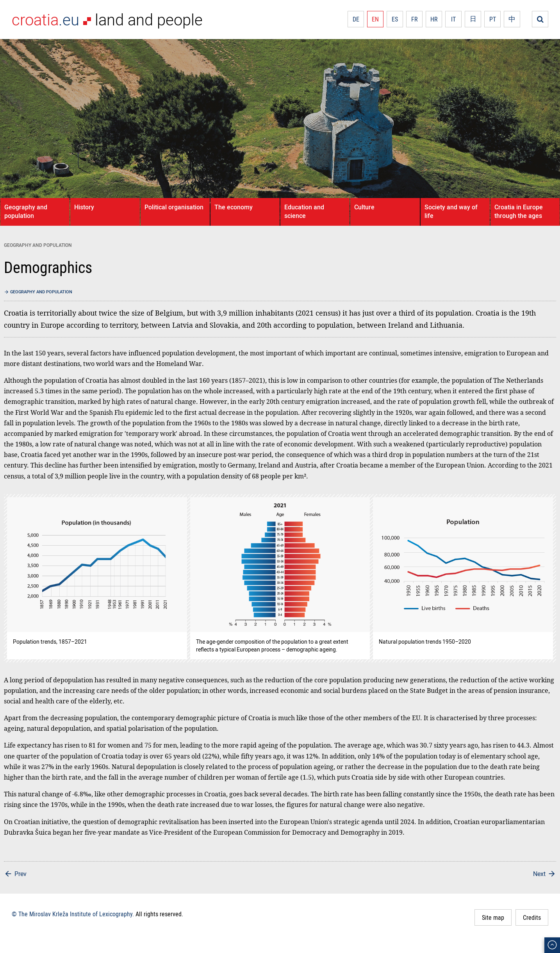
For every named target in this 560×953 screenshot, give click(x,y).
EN (375, 19)
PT (493, 19)
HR (434, 19)
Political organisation (174, 207)
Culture (364, 207)
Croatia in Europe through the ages (519, 211)
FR (415, 19)
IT (453, 19)
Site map (493, 917)
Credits (532, 917)
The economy (234, 207)
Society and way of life (451, 211)
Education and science (304, 211)
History (84, 207)
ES (395, 19)
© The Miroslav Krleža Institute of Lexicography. (73, 914)
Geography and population (26, 211)
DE (356, 19)
